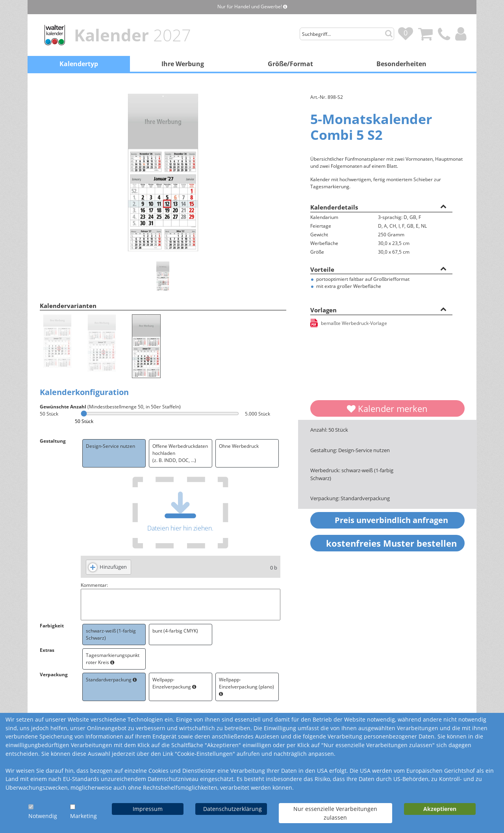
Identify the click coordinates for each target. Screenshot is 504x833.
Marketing (83, 816)
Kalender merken (387, 408)
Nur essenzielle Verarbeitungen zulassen (335, 813)
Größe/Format (290, 64)
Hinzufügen (113, 567)
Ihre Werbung (183, 64)
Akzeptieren (440, 809)
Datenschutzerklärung (233, 809)
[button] (443, 206)
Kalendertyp (79, 64)
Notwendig (43, 816)
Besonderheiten (401, 64)
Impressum (148, 809)
